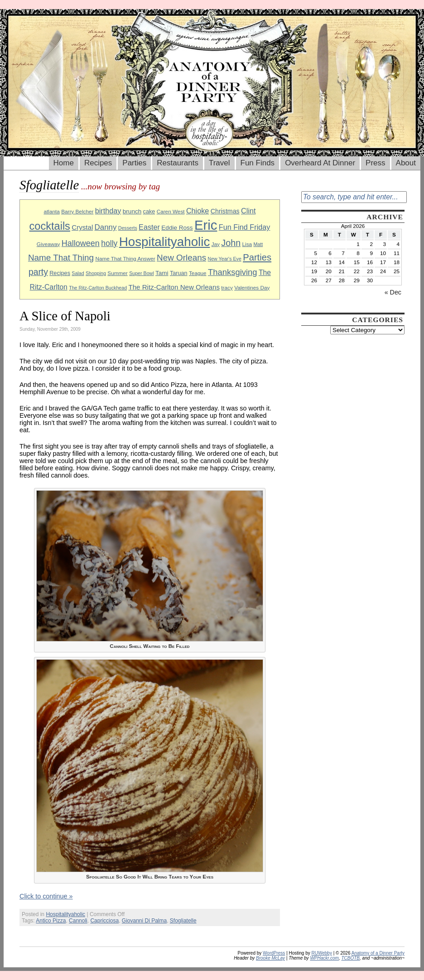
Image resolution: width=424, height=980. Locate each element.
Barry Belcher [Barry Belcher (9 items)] (77, 211)
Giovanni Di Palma (144, 921)
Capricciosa (104, 921)
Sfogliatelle (183, 921)
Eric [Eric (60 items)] (206, 225)
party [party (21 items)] (38, 272)
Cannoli (78, 921)
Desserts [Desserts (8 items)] (128, 228)
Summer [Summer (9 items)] (117, 273)
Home (64, 163)
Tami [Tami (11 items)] (162, 273)
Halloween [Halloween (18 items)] (81, 243)
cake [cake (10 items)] (149, 212)
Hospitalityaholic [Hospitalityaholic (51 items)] (165, 242)
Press (375, 163)
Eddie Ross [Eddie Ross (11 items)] (177, 228)
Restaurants (178, 163)
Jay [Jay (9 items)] (216, 244)
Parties (134, 163)
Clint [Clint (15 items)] (248, 211)
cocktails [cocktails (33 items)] (50, 226)
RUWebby (322, 953)
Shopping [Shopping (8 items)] (96, 273)
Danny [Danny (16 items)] (106, 227)
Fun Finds (258, 163)
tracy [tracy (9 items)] (227, 287)
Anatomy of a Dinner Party (378, 953)
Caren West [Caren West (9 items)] (171, 211)
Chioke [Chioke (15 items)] (198, 211)
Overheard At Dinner (320, 163)
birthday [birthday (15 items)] (108, 211)
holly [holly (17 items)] (109, 243)
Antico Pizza (51, 921)
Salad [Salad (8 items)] (78, 273)
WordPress (274, 953)
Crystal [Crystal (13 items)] (82, 227)
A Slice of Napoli (65, 316)
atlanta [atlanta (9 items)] (51, 211)
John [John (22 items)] (231, 243)
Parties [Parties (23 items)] (257, 257)
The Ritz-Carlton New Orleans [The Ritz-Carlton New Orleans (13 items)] (174, 287)
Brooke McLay (270, 958)
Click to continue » (46, 896)
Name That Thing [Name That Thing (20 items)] (61, 258)
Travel (219, 163)
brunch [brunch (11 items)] (132, 211)
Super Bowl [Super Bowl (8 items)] (142, 273)
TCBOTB (350, 958)
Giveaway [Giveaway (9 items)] (48, 244)
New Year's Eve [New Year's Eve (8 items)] (225, 259)
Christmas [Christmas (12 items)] (225, 211)
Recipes (98, 163)
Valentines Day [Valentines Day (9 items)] (252, 287)
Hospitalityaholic (65, 914)
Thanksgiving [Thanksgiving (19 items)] (233, 272)
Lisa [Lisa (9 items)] (247, 244)
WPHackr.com (324, 958)
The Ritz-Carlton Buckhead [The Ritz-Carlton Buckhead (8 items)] (98, 288)
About (406, 163)
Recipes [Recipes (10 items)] (60, 273)
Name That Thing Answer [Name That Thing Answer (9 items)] (125, 258)
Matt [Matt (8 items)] (258, 244)
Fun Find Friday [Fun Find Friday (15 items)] (245, 227)
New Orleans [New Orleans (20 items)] (181, 258)
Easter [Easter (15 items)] (149, 227)
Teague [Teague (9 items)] (198, 273)
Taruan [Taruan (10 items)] (179, 273)
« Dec (393, 292)
